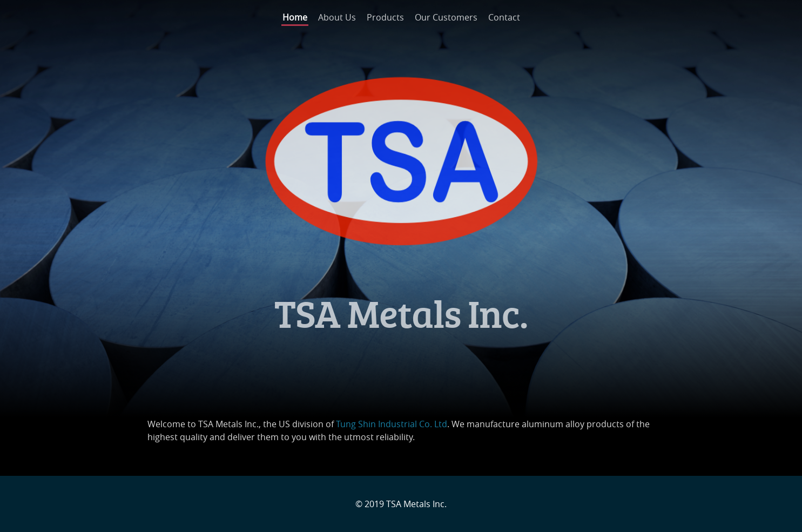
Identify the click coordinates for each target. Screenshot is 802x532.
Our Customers (446, 17)
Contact (504, 17)
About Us (337, 17)
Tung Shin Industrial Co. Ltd (392, 424)
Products (385, 17)
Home (295, 17)
